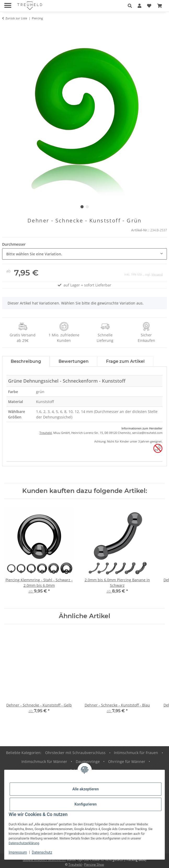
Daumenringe (88, 761)
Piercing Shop (94, 864)
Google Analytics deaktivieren (44, 860)
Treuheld (46, 433)
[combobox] (84, 254)
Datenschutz (42, 852)
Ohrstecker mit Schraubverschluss (75, 753)
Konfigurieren (86, 804)
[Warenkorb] (160, 6)
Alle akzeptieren (86, 789)
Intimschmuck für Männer (44, 761)
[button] (130, 6)
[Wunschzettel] (149, 6)
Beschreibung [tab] (26, 361)
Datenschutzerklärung (24, 843)
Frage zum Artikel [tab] (125, 361)
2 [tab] (87, 207)
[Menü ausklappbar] (8, 3)
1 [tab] (82, 207)
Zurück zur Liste (16, 18)
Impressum (18, 852)
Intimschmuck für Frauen (136, 753)
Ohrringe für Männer (127, 761)
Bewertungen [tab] (74, 361)
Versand (157, 274)
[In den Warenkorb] (6, 28)
